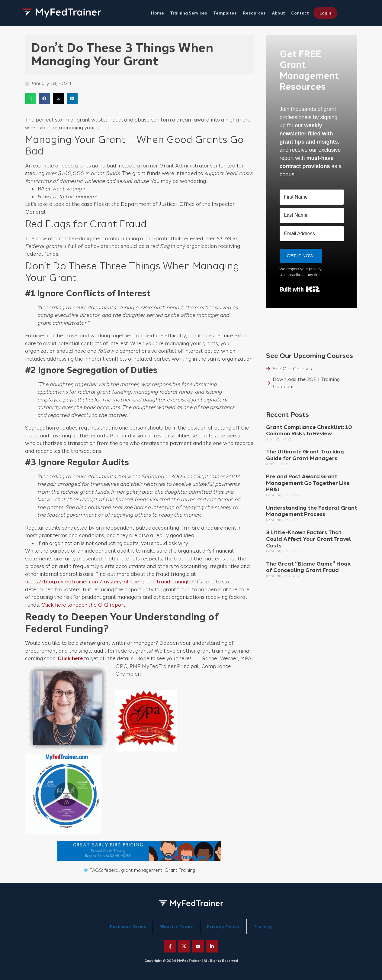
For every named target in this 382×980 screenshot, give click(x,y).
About (278, 13)
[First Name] (312, 197)
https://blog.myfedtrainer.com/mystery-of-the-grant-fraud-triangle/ (109, 582)
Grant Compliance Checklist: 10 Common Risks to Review (309, 430)
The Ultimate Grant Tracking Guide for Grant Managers (305, 455)
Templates (225, 13)
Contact (300, 13)
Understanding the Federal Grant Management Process (312, 511)
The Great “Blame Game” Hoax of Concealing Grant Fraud (308, 567)
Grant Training (180, 870)
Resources (254, 13)
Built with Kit (300, 289)
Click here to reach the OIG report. (84, 605)
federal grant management (133, 870)
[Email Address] (312, 234)
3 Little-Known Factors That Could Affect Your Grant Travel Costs (309, 539)
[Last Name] (312, 215)
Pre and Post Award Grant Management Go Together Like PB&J (308, 483)
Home (157, 13)
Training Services (189, 13)
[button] (30, 99)
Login (325, 13)
